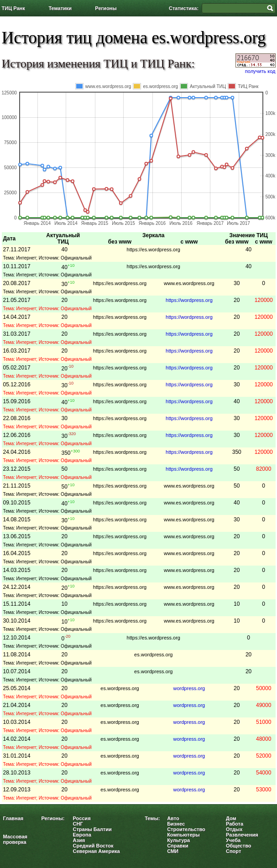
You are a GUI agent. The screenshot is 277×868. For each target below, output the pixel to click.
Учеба (233, 840)
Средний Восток (93, 846)
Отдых (234, 829)
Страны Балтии (92, 829)
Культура (178, 840)
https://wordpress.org (189, 300)
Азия (79, 840)
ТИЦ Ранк (13, 8)
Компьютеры (183, 835)
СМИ (173, 851)
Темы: (152, 818)
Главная (13, 818)
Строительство (186, 829)
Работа (235, 824)
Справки (178, 846)
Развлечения (242, 835)
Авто (173, 818)
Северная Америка (97, 851)
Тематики (60, 8)
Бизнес (176, 824)
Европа (82, 835)
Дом (231, 818)
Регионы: (53, 818)
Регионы (106, 8)
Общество (238, 846)
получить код (260, 71)
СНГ (78, 824)
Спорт (233, 851)
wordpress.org (189, 688)
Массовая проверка (16, 839)
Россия (82, 818)
